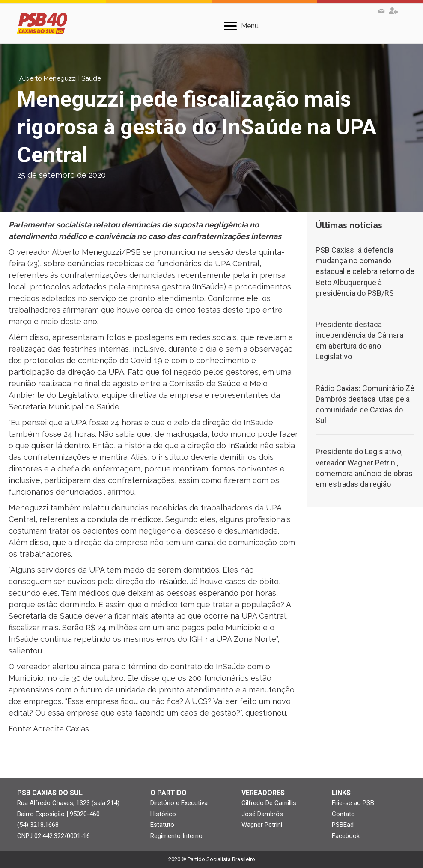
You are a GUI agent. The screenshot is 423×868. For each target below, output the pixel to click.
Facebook (346, 836)
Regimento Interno (176, 836)
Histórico (163, 814)
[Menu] (241, 26)
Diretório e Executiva (179, 803)
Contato (343, 814)
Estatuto (162, 825)
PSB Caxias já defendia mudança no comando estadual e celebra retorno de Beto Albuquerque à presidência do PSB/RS (365, 271)
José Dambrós (262, 814)
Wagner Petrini (262, 825)
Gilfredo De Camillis (269, 803)
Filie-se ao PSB (353, 803)
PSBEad (343, 825)
